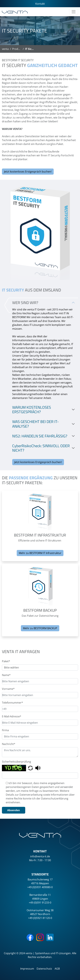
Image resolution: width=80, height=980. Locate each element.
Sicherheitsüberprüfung (16, 762)
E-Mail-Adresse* (12, 716)
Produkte (18, 49)
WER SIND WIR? (25, 303)
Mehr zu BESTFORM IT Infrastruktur (40, 553)
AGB (57, 969)
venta (5, 49)
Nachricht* (9, 744)
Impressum (27, 969)
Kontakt (40, 4)
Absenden (14, 810)
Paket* (6, 661)
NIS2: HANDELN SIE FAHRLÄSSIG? (40, 436)
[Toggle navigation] (74, 12)
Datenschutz (44, 969)
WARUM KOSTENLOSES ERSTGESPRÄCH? (32, 410)
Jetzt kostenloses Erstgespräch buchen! (28, 172)
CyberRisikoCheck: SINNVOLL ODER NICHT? (41, 448)
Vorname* (8, 689)
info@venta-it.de (40, 856)
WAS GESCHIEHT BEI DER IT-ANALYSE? (36, 424)
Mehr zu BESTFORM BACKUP (40, 628)
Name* (6, 675)
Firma (5, 730)
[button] (31, 768)
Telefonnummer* (12, 703)
